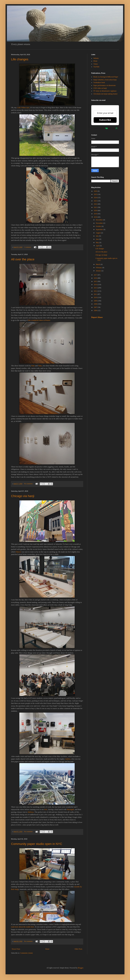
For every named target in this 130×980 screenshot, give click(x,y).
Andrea (68, 759)
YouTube (96, 67)
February (99, 268)
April (98, 246)
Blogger (80, 968)
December (99, 220)
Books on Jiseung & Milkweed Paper (106, 77)
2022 (96, 204)
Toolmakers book (99, 82)
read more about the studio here (23, 927)
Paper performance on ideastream (104, 85)
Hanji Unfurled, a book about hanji (105, 80)
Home (47, 949)
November (100, 223)
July (97, 236)
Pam (33, 366)
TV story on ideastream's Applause (105, 91)
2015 (96, 281)
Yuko (40, 366)
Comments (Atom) (26, 953)
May (98, 243)
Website (96, 58)
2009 (96, 301)
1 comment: (28, 247)
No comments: (29, 484)
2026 (96, 191)
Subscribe (105, 120)
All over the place (23, 259)
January (99, 271)
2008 (96, 304)
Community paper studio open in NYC (37, 844)
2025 (96, 194)
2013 (96, 288)
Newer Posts (16, 949)
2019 (96, 214)
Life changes (20, 59)
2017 (96, 275)
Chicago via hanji (23, 496)
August (98, 233)
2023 (96, 201)
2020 (96, 211)
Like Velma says (23, 107)
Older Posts (78, 949)
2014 (96, 285)
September (100, 229)
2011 (96, 294)
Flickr (95, 61)
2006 (96, 310)
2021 (96, 207)
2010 (96, 297)
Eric (46, 809)
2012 (96, 291)
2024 (96, 198)
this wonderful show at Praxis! (39, 320)
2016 (96, 278)
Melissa (31, 812)
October (99, 226)
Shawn (19, 552)
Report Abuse (97, 317)
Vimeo (96, 64)
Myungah (70, 809)
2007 (96, 307)
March (98, 264)
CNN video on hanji (100, 88)
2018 (96, 217)
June (98, 239)
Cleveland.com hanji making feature (105, 94)
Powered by (105, 128)
